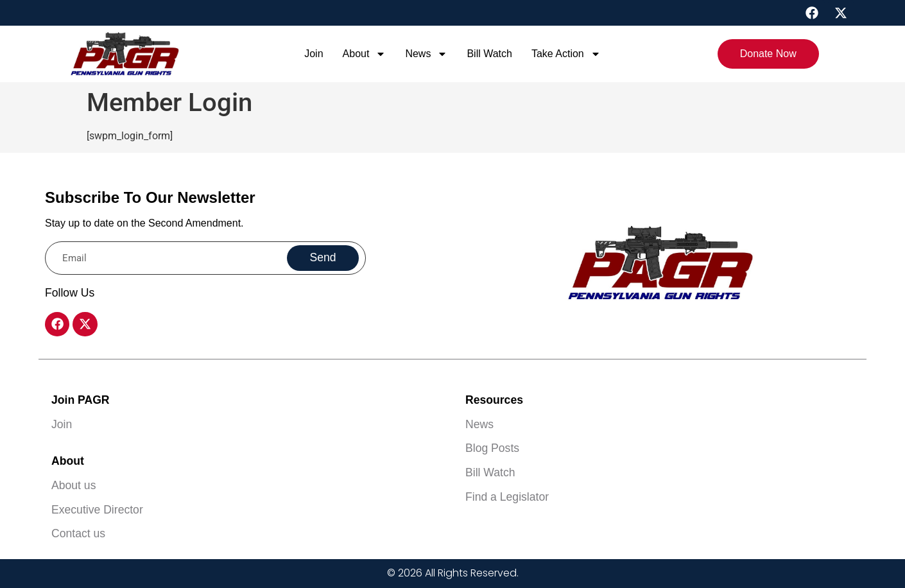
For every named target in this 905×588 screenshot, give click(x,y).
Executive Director (97, 510)
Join (314, 54)
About (365, 54)
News (426, 54)
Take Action (566, 54)
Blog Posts (492, 448)
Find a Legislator (507, 497)
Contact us (78, 533)
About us (73, 485)
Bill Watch (489, 54)
